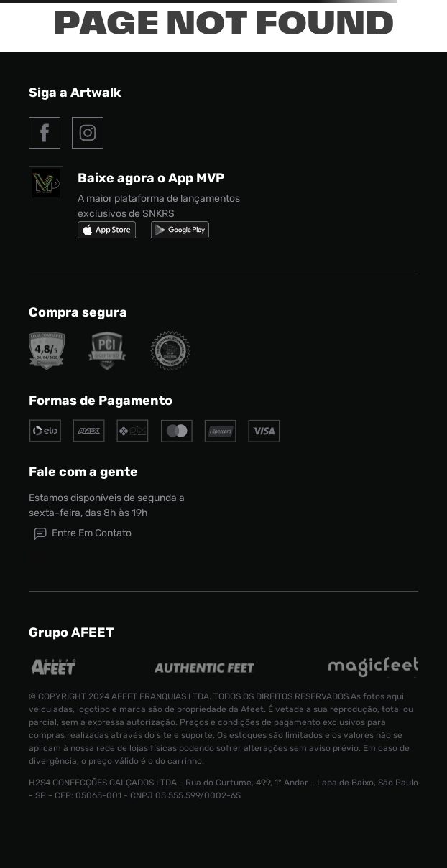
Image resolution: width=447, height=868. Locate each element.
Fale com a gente (83, 472)
